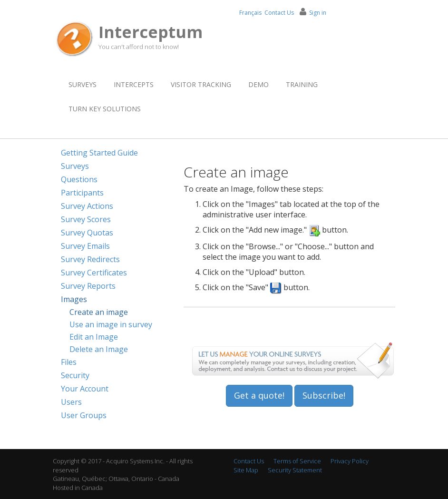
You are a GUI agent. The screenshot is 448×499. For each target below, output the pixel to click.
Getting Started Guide (99, 153)
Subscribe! (324, 395)
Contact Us (279, 13)
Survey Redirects (90, 259)
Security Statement (295, 470)
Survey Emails (85, 246)
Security (75, 375)
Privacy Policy (350, 461)
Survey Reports (88, 286)
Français (250, 13)
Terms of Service (297, 461)
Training (302, 84)
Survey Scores (86, 219)
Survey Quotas (87, 233)
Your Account (85, 389)
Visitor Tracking (201, 84)
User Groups (84, 415)
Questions (79, 179)
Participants (82, 193)
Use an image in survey (111, 324)
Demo (258, 84)
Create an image (99, 312)
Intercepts (134, 84)
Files (69, 362)
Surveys (83, 84)
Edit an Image (94, 337)
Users (71, 402)
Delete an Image (99, 349)
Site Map (246, 470)
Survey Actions (87, 206)
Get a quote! (259, 395)
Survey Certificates (94, 273)
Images (74, 299)
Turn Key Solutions (105, 109)
